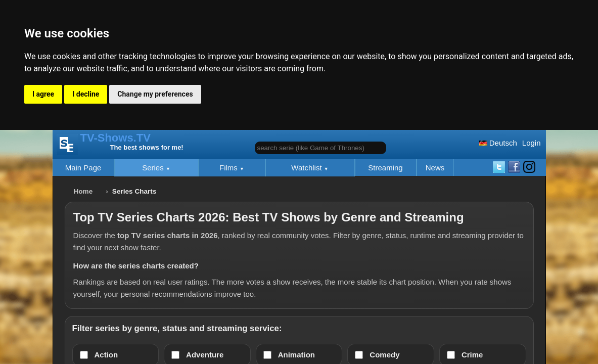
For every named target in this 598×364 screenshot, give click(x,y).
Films (229, 168)
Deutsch (498, 143)
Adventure (205, 355)
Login (532, 143)
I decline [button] (86, 94)
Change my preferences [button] (155, 94)
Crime (472, 355)
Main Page (83, 168)
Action (106, 355)
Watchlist (307, 168)
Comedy (384, 355)
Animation (296, 355)
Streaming (385, 168)
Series (154, 168)
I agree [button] (43, 94)
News (435, 168)
